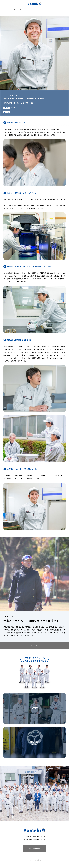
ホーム (5, 10)
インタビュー (13, 10)
